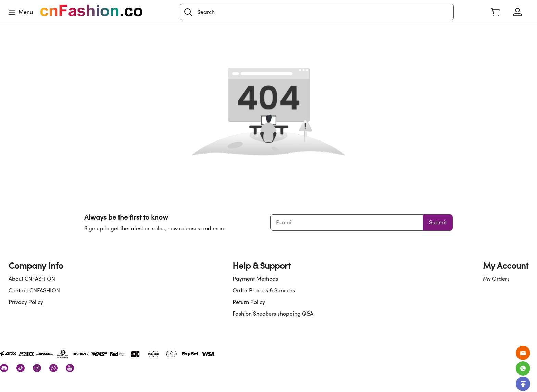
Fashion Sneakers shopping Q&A (273, 314)
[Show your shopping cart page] (496, 12)
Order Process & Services (264, 290)
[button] (188, 12)
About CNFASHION (32, 279)
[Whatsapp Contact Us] (523, 368)
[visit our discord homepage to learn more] (4, 368)
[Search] (317, 12)
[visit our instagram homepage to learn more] (37, 368)
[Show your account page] (517, 12)
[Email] (523, 353)
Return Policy (249, 302)
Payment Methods (255, 279)
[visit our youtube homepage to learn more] (70, 368)
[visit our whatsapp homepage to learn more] (53, 368)
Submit (438, 222)
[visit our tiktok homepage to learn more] (21, 368)
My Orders (496, 279)
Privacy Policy (26, 302)
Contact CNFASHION (34, 290)
